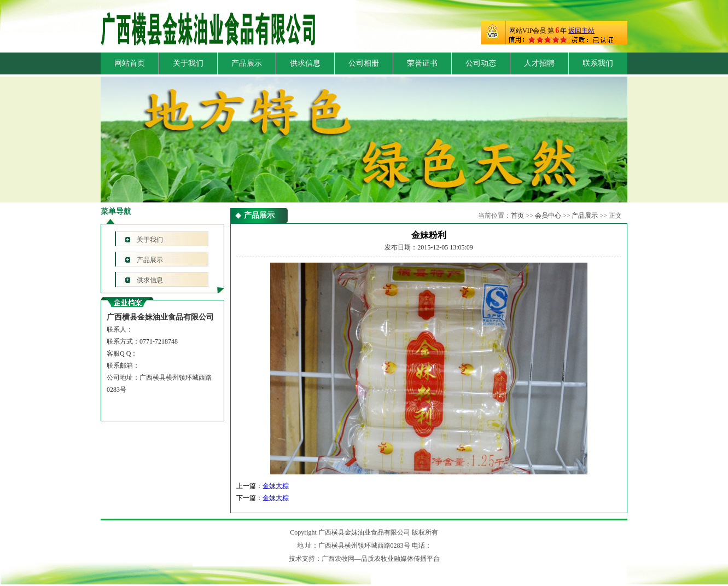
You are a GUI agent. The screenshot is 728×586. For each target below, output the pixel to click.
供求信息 (305, 63)
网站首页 (130, 63)
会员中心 (548, 216)
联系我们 (598, 63)
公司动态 (481, 63)
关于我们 (188, 63)
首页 (517, 216)
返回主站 (581, 31)
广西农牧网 (338, 559)
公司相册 (364, 63)
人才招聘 (539, 63)
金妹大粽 (276, 486)
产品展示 (247, 63)
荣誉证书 (422, 63)
